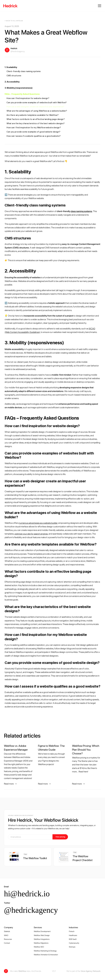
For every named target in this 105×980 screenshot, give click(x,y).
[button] (99, 6)
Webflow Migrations (41, 943)
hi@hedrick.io (27, 894)
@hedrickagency (31, 910)
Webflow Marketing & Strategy (45, 951)
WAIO (6, 935)
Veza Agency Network (91, 971)
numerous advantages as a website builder (38, 523)
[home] (10, 6)
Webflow (22, 971)
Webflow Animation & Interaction (46, 955)
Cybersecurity (74, 943)
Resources (8, 939)
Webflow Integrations (42, 939)
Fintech (72, 931)
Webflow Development (42, 931)
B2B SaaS (73, 939)
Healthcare (73, 935)
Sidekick (7, 931)
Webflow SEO (39, 947)
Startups (72, 947)
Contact (7, 943)
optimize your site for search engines (31, 534)
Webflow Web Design (42, 935)
